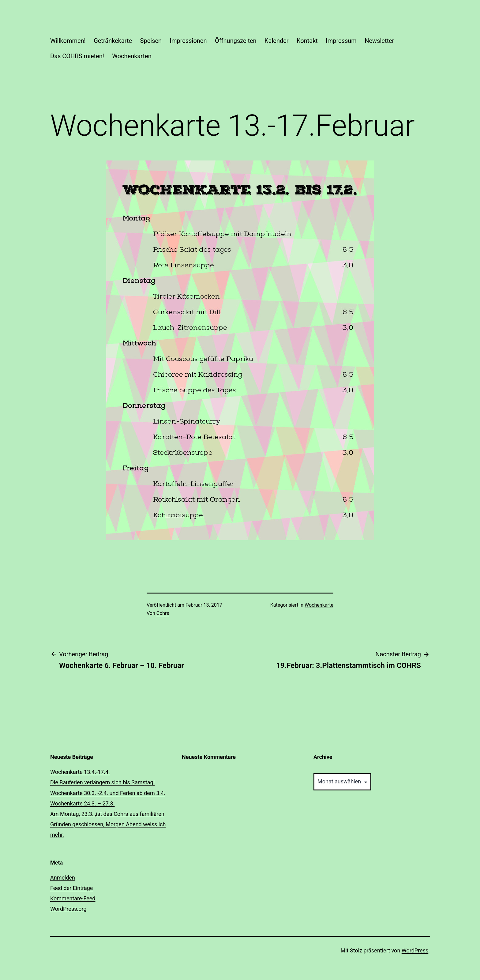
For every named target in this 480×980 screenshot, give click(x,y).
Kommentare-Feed (73, 898)
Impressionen (188, 41)
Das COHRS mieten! (77, 56)
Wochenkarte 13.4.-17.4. (80, 772)
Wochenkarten (132, 56)
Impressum (341, 41)
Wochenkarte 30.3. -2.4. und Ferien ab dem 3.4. (108, 793)
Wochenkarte (319, 605)
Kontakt (307, 41)
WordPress (415, 950)
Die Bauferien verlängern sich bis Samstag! (102, 782)
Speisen (151, 41)
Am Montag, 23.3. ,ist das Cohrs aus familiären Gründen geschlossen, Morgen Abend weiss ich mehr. (108, 824)
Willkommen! (68, 41)
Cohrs (163, 613)
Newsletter (379, 41)
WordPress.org (68, 909)
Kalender (277, 41)
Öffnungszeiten (236, 41)
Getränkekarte (113, 41)
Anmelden (63, 878)
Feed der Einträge (71, 888)
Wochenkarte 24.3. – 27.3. (82, 803)
